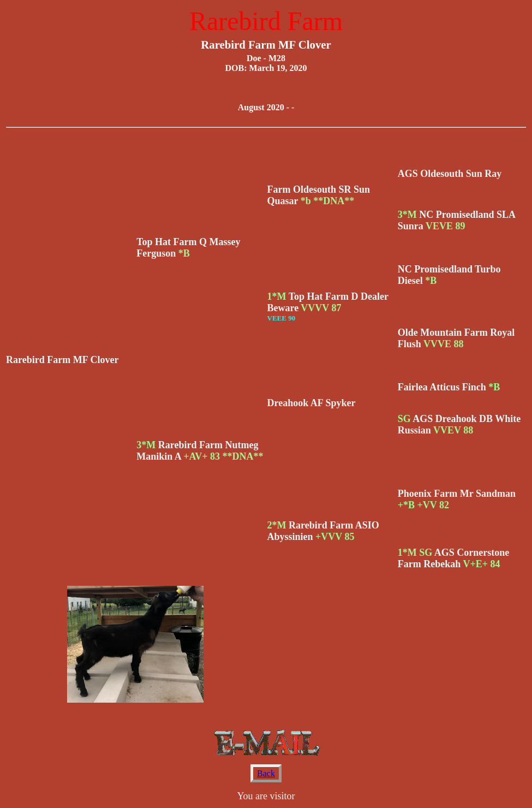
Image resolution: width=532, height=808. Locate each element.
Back (266, 773)
